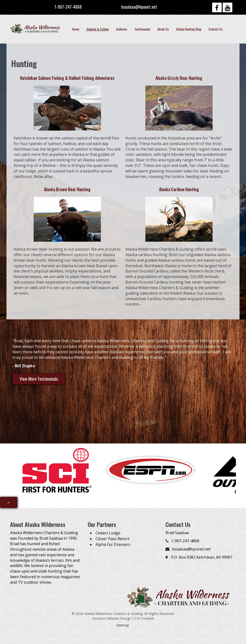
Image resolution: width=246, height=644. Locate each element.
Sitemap (123, 625)
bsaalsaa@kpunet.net (139, 7)
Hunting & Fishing (98, 29)
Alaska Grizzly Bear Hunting (179, 78)
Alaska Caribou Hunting (179, 189)
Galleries (122, 29)
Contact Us (216, 29)
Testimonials (142, 29)
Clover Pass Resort (113, 539)
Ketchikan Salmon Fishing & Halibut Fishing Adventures (67, 78)
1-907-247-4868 (68, 7)
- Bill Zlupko (24, 366)
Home (76, 29)
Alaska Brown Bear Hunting (67, 189)
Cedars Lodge (108, 533)
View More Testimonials (39, 379)
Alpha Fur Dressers (113, 544)
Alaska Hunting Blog (189, 29)
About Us (163, 29)
